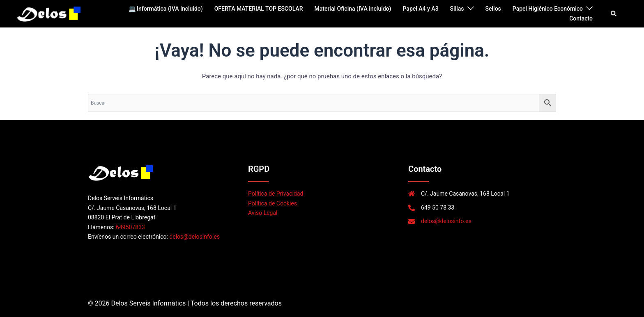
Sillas (457, 9)
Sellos (493, 9)
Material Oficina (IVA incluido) (353, 9)
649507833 (130, 227)
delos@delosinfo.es (194, 237)
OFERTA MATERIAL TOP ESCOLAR (259, 9)
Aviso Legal (263, 213)
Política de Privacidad (276, 194)
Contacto (581, 18)
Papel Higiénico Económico (548, 9)
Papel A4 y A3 (420, 9)
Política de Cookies (273, 203)
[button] (614, 14)
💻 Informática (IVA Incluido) (166, 9)
